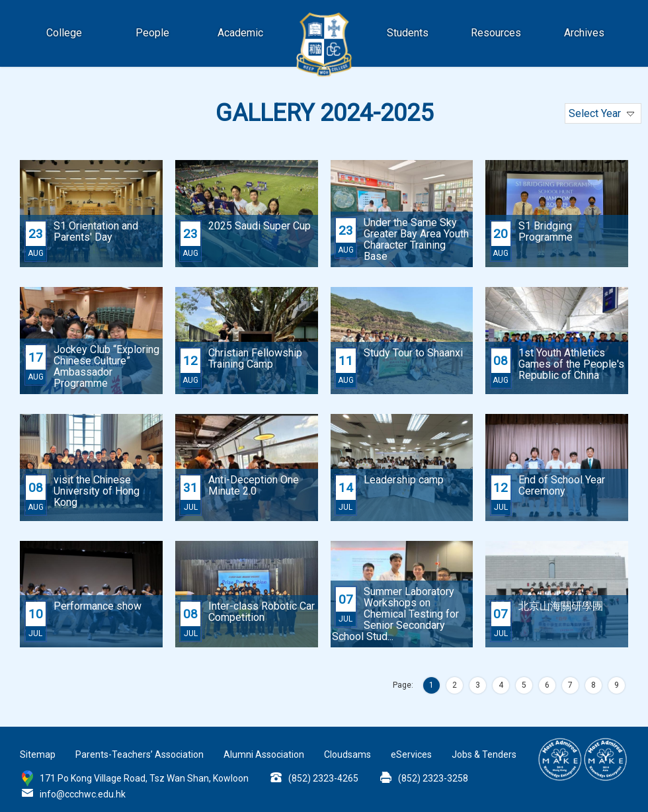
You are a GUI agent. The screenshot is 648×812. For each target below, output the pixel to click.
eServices (411, 754)
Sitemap (38, 754)
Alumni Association (264, 754)
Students (408, 33)
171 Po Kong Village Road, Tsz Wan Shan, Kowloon (144, 778)
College (64, 33)
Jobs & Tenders (484, 754)
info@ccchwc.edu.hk (83, 794)
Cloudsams (347, 754)
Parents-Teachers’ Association (140, 754)
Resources (496, 33)
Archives (584, 33)
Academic (240, 33)
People (152, 33)
